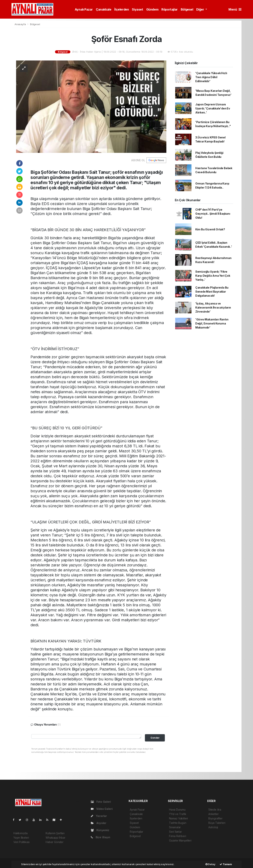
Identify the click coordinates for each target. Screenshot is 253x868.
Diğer (201, 9)
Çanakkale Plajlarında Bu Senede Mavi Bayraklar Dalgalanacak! (212, 292)
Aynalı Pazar (84, 9)
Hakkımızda (21, 833)
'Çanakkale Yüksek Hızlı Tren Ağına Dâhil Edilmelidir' (211, 77)
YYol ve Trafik (178, 814)
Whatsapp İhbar (55, 838)
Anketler (213, 814)
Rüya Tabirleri (217, 823)
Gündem (152, 9)
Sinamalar (175, 827)
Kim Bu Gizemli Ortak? (210, 229)
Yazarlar (99, 816)
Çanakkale (103, 9)
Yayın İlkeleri (21, 838)
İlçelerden (122, 9)
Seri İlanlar (175, 832)
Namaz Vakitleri (178, 818)
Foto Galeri (101, 802)
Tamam (226, 864)
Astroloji (213, 827)
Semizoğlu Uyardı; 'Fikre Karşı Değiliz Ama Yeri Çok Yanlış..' (213, 276)
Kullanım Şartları (55, 833)
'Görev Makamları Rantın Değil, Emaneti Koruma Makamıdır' (212, 323)
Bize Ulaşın (101, 837)
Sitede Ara (215, 810)
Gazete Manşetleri (180, 840)
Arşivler (99, 823)
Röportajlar (170, 9)
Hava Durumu (177, 810)
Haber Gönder (55, 842)
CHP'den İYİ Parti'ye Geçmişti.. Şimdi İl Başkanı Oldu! (213, 214)
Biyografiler (215, 818)
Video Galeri (102, 809)
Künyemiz (100, 830)
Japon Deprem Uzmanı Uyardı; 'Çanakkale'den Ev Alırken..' (213, 108)
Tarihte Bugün (178, 823)
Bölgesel (187, 9)
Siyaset (137, 9)
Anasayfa (21, 24)
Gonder (155, 738)
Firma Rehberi (178, 836)
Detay (210, 864)
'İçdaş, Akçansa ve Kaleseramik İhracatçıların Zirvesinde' (213, 307)
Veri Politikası (21, 842)
